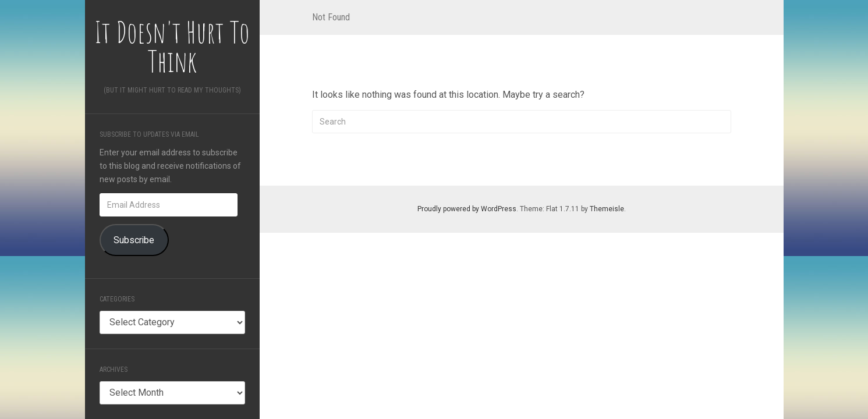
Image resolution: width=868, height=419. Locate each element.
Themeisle (607, 209)
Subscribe (134, 240)
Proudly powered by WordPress (467, 209)
